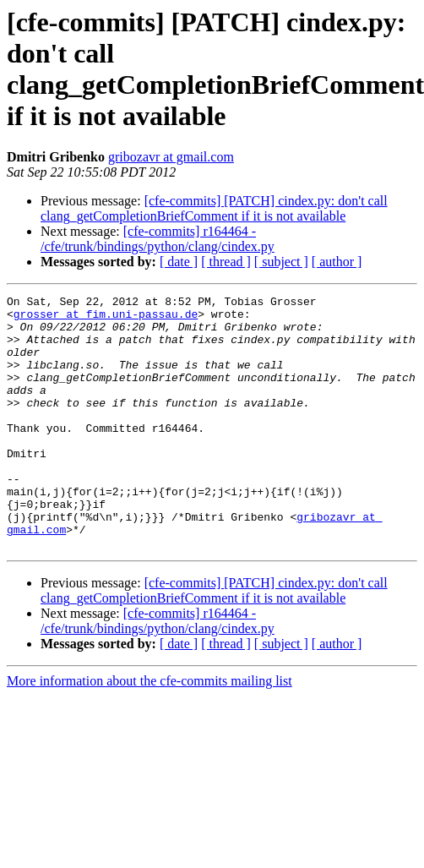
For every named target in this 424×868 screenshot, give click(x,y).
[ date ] (179, 262)
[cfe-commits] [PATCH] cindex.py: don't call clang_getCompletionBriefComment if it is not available (214, 208)
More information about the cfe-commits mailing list (149, 732)
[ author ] (337, 262)
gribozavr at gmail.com (171, 157)
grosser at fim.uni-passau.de (106, 319)
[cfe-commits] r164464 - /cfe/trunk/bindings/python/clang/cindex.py (158, 239)
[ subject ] (281, 262)
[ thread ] (226, 262)
